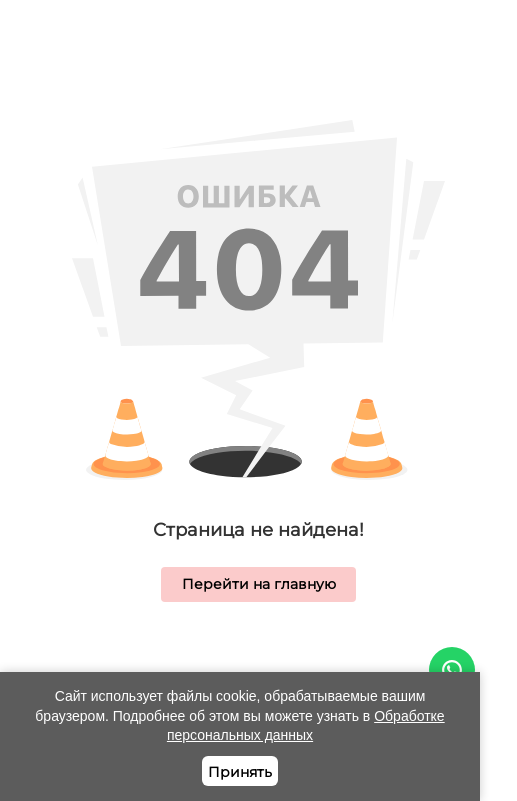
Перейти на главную (259, 584)
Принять (240, 772)
